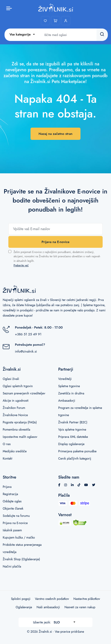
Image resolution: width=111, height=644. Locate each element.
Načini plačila (12, 566)
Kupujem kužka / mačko (19, 537)
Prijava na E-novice (55, 242)
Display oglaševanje (71, 444)
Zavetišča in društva (71, 393)
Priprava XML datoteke (73, 437)
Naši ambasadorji (48, 607)
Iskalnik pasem (12, 530)
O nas (7, 444)
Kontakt (7, 458)
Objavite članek (13, 508)
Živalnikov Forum (14, 408)
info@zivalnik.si (26, 351)
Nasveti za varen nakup (80, 607)
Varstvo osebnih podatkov (52, 599)
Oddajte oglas (12, 501)
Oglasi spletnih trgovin (18, 386)
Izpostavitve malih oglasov (20, 437)
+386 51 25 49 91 (28, 334)
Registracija (10, 494)
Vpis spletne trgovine (72, 429)
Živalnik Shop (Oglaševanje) (21, 559)
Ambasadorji (67, 401)
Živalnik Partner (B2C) (73, 422)
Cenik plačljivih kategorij (75, 458)
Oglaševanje (24, 607)
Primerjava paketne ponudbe (78, 451)
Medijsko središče (15, 451)
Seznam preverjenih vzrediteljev (24, 393)
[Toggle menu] (9, 8)
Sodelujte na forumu (16, 516)
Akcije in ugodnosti (16, 401)
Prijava (7, 487)
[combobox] (22, 35)
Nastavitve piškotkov (87, 599)
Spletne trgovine (69, 386)
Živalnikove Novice (15, 415)
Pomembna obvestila (16, 429)
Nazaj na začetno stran (56, 134)
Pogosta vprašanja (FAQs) (20, 422)
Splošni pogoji (21, 599)
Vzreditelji (65, 379)
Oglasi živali (11, 379)
